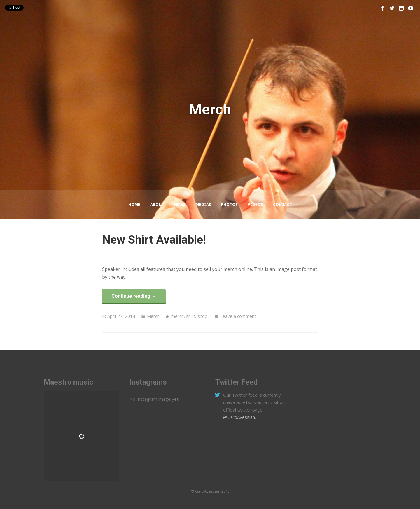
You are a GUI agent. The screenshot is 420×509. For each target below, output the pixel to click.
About (157, 205)
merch (177, 316)
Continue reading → (134, 296)
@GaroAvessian (239, 417)
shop (202, 316)
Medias (203, 205)
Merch (153, 316)
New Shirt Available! (154, 240)
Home (134, 205)
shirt (191, 316)
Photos (229, 205)
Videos (255, 205)
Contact (282, 205)
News (180, 205)
